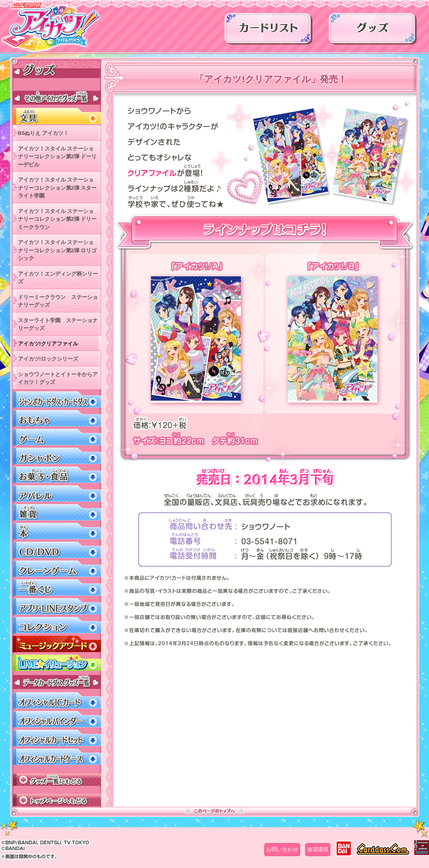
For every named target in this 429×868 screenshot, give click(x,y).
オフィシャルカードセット (57, 738)
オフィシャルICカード (57, 701)
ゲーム (57, 437)
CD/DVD (57, 550)
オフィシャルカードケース (57, 757)
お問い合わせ (282, 849)
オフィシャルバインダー (57, 719)
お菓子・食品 (57, 475)
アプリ (57, 607)
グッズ (373, 31)
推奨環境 (318, 849)
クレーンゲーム (57, 569)
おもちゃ (57, 418)
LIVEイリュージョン (57, 663)
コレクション (57, 625)
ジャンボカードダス (57, 400)
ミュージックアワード (57, 644)
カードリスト (268, 31)
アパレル (57, 494)
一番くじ (57, 588)
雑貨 (57, 513)
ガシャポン (57, 456)
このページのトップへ (214, 811)
